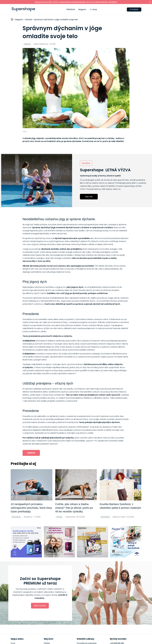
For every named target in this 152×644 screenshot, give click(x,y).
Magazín (82, 9)
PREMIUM (71, 9)
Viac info (89, 197)
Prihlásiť (134, 9)
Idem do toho (40, 606)
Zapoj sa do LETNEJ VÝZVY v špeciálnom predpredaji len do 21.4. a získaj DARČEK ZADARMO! (76, 2)
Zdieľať (31, 453)
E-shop (94, 9)
